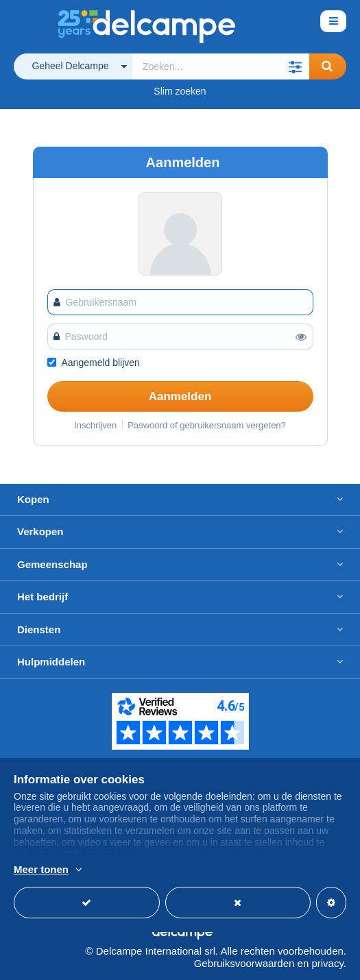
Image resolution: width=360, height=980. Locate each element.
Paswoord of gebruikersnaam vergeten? (207, 425)
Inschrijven (95, 425)
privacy (327, 963)
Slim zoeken (180, 91)
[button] (296, 66)
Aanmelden (180, 396)
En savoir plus (313, 870)
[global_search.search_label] (221, 66)
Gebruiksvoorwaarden (244, 963)
